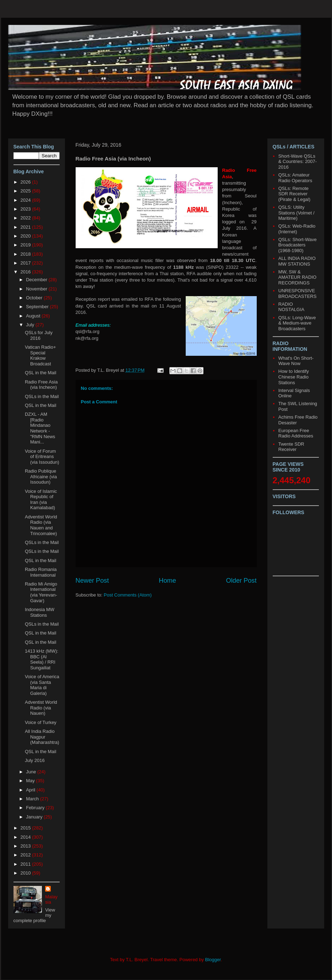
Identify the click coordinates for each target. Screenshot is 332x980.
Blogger (213, 960)
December (37, 280)
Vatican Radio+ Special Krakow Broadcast (40, 355)
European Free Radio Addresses (296, 433)
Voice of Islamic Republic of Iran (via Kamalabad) (41, 500)
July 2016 (35, 760)
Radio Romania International (41, 572)
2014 (26, 837)
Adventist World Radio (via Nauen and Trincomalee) (41, 525)
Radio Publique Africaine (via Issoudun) (41, 477)
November (37, 289)
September (38, 307)
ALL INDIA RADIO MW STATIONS (297, 261)
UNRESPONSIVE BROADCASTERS (298, 293)
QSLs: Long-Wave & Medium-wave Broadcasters (297, 323)
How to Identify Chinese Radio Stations (294, 377)
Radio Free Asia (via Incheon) (41, 385)
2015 (26, 828)
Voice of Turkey (41, 722)
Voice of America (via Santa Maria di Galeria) (42, 685)
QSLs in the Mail (42, 396)
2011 (26, 864)
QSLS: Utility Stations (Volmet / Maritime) (296, 213)
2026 (26, 182)
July (31, 325)
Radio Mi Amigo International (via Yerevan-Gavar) (41, 592)
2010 (26, 873)
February (36, 808)
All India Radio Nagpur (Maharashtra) (42, 737)
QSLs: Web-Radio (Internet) (297, 229)
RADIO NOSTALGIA (291, 307)
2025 (26, 191)
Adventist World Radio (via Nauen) (41, 708)
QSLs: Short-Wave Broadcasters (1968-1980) (298, 245)
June (32, 772)
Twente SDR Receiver (291, 447)
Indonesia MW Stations (40, 612)
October (35, 298)
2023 (26, 209)
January (35, 817)
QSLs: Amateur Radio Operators (295, 178)
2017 (26, 263)
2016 (26, 272)
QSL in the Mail (40, 373)
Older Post (241, 581)
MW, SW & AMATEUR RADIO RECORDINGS (297, 277)
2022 (26, 218)
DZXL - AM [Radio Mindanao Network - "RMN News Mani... (40, 428)
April (31, 790)
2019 (26, 245)
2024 (26, 200)
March (33, 799)
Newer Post (92, 581)
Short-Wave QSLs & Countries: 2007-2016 (298, 162)
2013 (26, 846)
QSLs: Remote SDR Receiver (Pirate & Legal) (294, 194)
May (31, 781)
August (34, 316)
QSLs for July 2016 (39, 335)
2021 (26, 227)
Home (167, 581)
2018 (26, 254)
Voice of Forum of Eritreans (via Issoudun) (42, 457)
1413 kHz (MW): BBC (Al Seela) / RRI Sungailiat (42, 659)
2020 (26, 236)
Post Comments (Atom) (128, 595)
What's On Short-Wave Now (296, 361)
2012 (26, 855)
